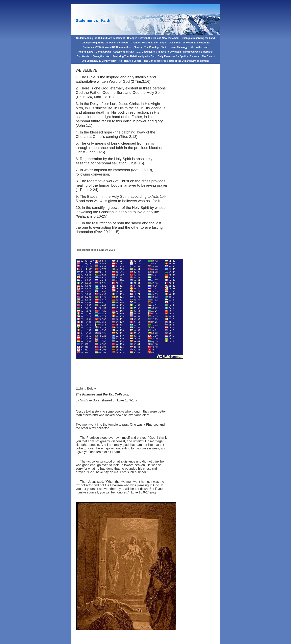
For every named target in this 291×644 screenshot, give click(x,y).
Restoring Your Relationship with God (134, 56)
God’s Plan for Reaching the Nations (189, 43)
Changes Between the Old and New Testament (153, 38)
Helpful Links (86, 52)
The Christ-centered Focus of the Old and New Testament (176, 61)
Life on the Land (199, 47)
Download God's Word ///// (198, 52)
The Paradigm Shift (155, 47)
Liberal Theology (178, 47)
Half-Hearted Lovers (130, 61)
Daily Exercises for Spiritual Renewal (179, 56)
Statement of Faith (124, 52)
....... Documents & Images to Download (159, 52)
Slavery (138, 47)
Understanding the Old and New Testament (100, 38)
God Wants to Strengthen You (93, 56)
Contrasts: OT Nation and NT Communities (107, 47)
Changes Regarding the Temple (149, 43)
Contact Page (103, 52)
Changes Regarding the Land (198, 38)
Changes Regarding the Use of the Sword (105, 43)
